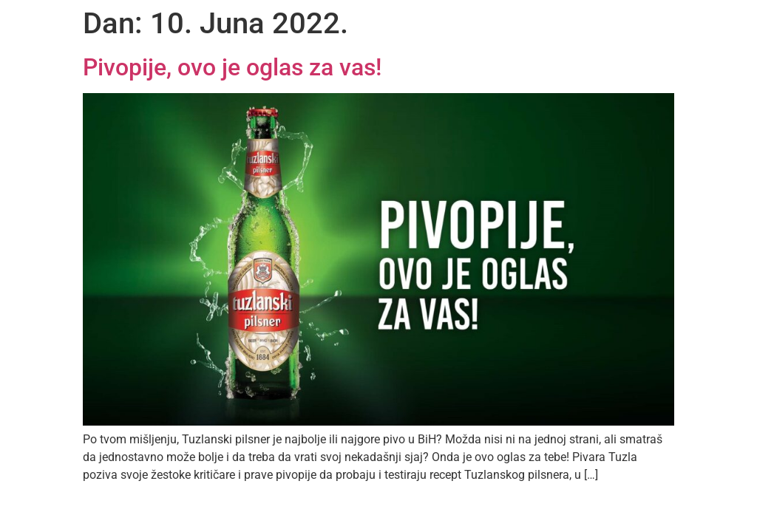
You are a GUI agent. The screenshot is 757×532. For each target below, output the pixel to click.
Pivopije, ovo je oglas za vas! (232, 67)
